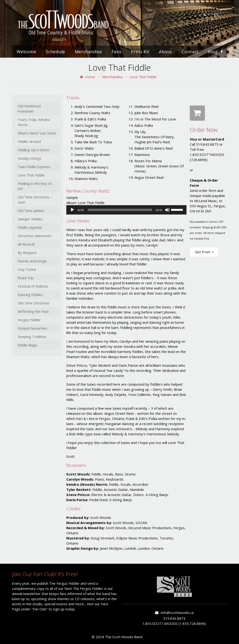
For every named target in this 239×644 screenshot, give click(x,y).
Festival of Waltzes (33, 286)
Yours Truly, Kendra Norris (34, 122)
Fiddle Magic (28, 345)
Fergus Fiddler (29, 320)
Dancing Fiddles (30, 295)
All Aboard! (26, 244)
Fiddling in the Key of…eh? (36, 186)
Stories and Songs (32, 261)
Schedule (55, 52)
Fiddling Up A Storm (33, 150)
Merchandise (88, 52)
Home (90, 77)
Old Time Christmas (34, 303)
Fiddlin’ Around (29, 141)
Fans (116, 52)
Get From (204, 252)
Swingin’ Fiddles (30, 219)
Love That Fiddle (143, 77)
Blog (213, 52)
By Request (27, 253)
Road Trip (26, 278)
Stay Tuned (27, 269)
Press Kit (140, 52)
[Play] (72, 210)
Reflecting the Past (33, 311)
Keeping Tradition (32, 337)
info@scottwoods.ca (177, 612)
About (165, 52)
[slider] (120, 210)
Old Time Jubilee (31, 211)
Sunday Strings (30, 158)
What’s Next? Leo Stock (37, 133)
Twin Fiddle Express (34, 167)
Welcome (26, 52)
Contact (190, 52)
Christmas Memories (34, 236)
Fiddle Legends (30, 227)
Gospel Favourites (32, 328)
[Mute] (167, 210)
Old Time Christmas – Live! (35, 200)
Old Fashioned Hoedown (29, 109)
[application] (126, 210)
